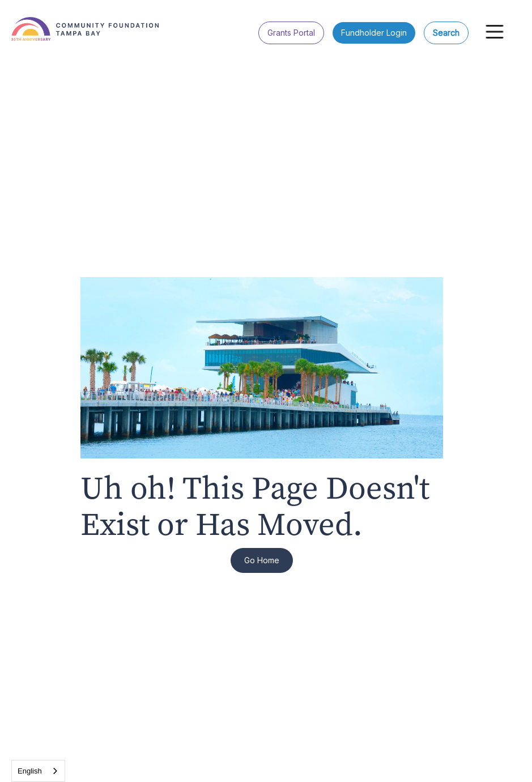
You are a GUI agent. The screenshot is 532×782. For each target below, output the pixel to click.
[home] (102, 23)
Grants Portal (291, 33)
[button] (495, 32)
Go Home (262, 560)
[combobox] (38, 771)
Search (446, 33)
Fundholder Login (374, 33)
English (30, 771)
